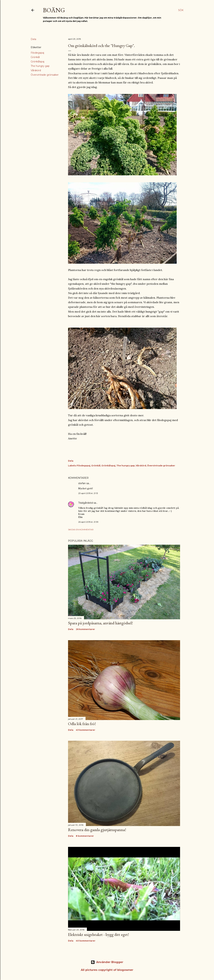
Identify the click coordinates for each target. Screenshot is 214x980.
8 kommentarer (85, 836)
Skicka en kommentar (81, 530)
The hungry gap (40, 66)
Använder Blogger (107, 962)
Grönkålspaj (38, 62)
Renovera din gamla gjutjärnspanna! (97, 830)
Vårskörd (36, 70)
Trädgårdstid (86, 503)
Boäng (54, 10)
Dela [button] (33, 39)
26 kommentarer (85, 629)
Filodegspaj (37, 53)
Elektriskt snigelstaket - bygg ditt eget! (99, 934)
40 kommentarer (86, 941)
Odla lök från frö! (82, 724)
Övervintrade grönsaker (45, 75)
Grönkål (35, 57)
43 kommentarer (86, 730)
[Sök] (181, 10)
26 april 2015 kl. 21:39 (88, 522)
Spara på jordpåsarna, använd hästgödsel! (100, 623)
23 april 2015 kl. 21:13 (88, 493)
